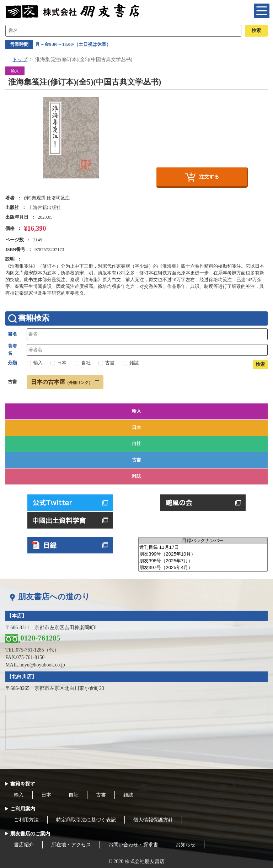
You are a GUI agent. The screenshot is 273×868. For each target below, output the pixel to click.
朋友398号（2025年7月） (203, 561)
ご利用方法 (26, 820)
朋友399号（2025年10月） (203, 554)
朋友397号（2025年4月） (203, 568)
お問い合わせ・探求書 (133, 845)
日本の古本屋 (62, 382)
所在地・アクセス (71, 845)
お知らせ (186, 845)
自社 (136, 444)
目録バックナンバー (203, 541)
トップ (20, 60)
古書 (136, 460)
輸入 (136, 411)
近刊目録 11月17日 (203, 548)
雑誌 (136, 476)
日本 (136, 428)
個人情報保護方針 (153, 820)
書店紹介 (24, 845)
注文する (209, 177)
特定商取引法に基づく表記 (86, 820)
